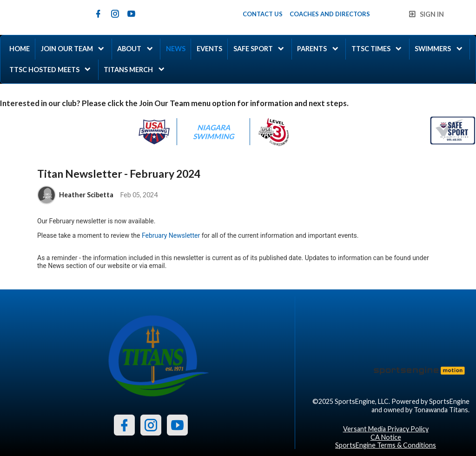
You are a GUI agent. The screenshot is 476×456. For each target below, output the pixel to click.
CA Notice (386, 437)
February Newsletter (171, 235)
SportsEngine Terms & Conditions (386, 445)
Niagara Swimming (213, 132)
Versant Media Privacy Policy (386, 429)
